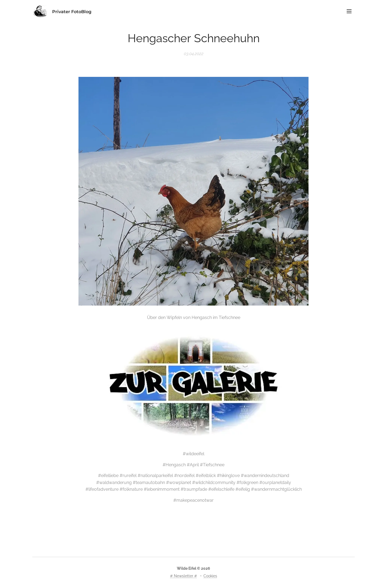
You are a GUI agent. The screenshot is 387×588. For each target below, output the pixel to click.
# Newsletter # (184, 576)
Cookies (210, 576)
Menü (349, 11)
